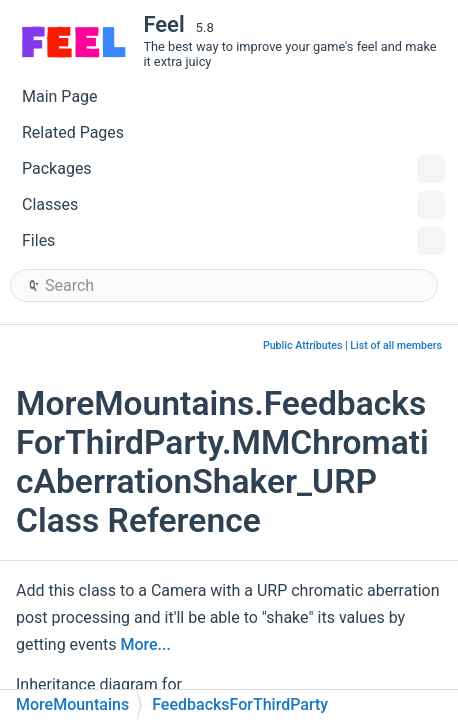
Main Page (60, 96)
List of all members (396, 345)
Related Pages (73, 132)
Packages (233, 169)
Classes (233, 205)
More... (145, 644)
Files (233, 241)
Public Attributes (303, 345)
